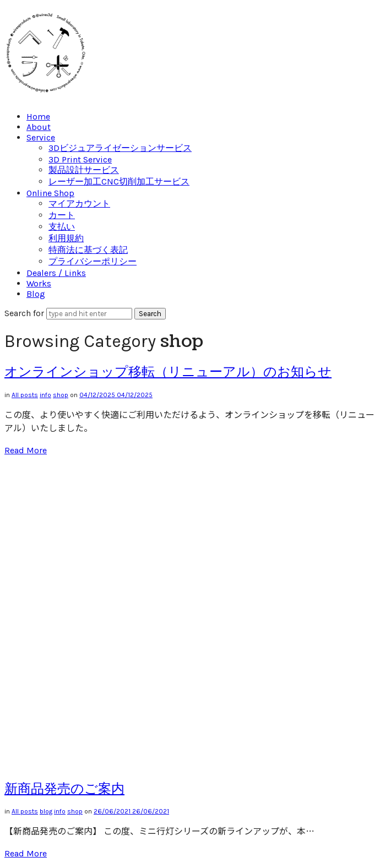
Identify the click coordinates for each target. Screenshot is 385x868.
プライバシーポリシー (93, 261)
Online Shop (50, 193)
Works (39, 283)
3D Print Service (80, 159)
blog (46, 811)
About (39, 127)
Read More (26, 450)
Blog (36, 294)
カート (62, 215)
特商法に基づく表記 (88, 250)
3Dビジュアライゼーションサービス (120, 148)
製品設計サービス (84, 170)
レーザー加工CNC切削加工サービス (119, 181)
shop (61, 395)
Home (38, 116)
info (45, 395)
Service (41, 137)
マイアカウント (79, 204)
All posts (25, 395)
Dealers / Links (56, 273)
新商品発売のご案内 (64, 789)
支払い (62, 227)
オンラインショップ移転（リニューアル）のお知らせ (168, 372)
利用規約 (66, 238)
